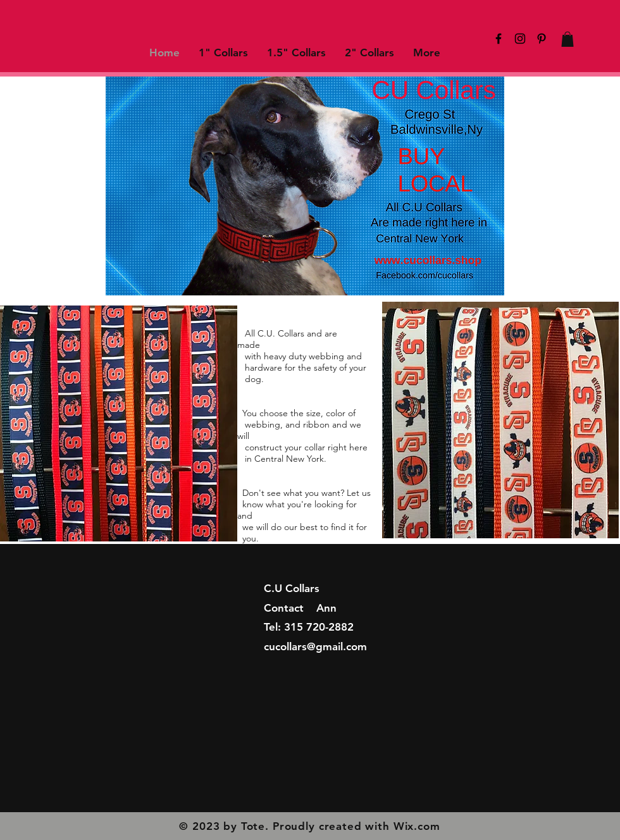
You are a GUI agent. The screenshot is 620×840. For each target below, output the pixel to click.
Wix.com (417, 826)
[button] (567, 39)
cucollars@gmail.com (315, 646)
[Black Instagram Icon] (520, 39)
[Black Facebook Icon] (499, 39)
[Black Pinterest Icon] (542, 39)
